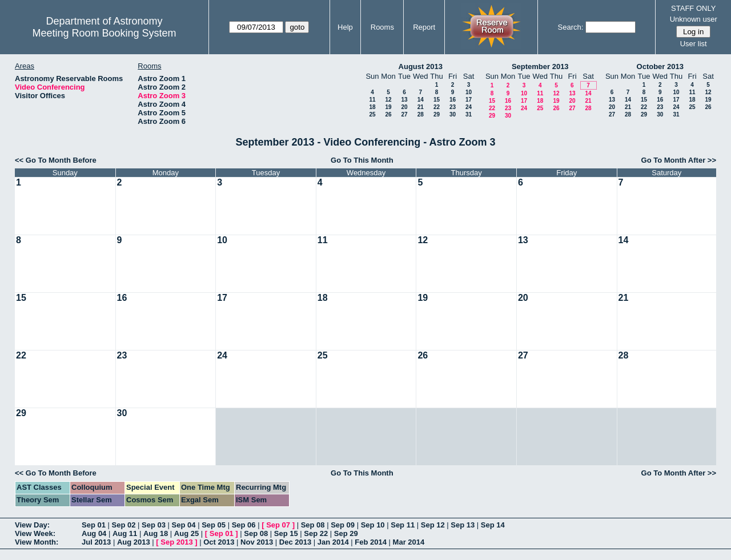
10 (469, 92)
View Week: (35, 533)
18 (372, 107)
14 (421, 100)
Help (345, 27)
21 (421, 107)
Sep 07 (278, 525)
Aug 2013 (134, 542)
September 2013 (540, 67)
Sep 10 (373, 525)
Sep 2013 (176, 542)
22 (437, 107)
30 (453, 114)
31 (469, 114)
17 (469, 100)
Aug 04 (94, 533)
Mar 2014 (409, 542)
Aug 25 (186, 533)
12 (388, 100)
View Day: (32, 525)
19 (388, 107)
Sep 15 (286, 533)
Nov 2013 (257, 542)
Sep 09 (343, 525)
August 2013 (421, 67)
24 (469, 107)
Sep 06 (244, 525)
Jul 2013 (96, 542)
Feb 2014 (371, 542)
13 (404, 100)
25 (372, 114)
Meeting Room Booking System (104, 33)
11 (372, 100)
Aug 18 (156, 533)
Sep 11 (403, 525)
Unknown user (694, 19)
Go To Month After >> (679, 160)
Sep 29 (346, 533)
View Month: (37, 542)
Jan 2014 (333, 542)
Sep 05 (214, 525)
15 (437, 100)
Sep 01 (94, 525)
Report (424, 27)
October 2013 (660, 67)
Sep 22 (316, 533)
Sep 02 (124, 525)
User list (694, 44)
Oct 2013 (219, 542)
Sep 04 (184, 525)
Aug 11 (125, 533)
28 (421, 114)
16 (453, 100)
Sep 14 (493, 525)
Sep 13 (463, 525)
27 (404, 114)
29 (437, 114)
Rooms (382, 27)
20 (404, 107)
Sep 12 (433, 525)
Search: (571, 27)
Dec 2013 (295, 542)
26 (388, 114)
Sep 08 (313, 525)
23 (453, 107)
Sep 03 (154, 525)
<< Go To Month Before (56, 160)
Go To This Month (362, 160)
